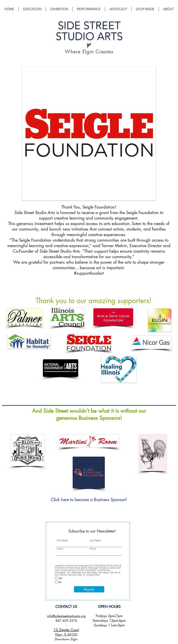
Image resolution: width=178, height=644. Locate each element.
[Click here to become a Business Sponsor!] (89, 500)
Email (60, 549)
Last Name (95, 540)
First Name (62, 540)
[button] (32, 9)
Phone (93, 549)
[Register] (89, 589)
